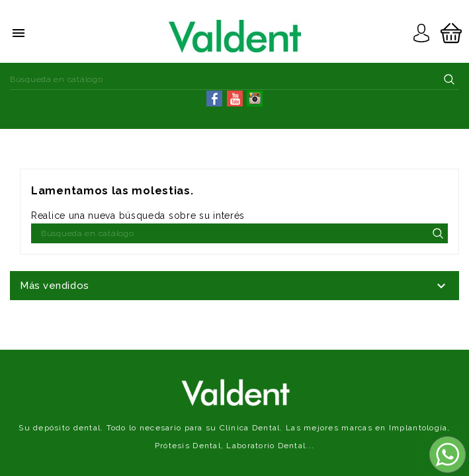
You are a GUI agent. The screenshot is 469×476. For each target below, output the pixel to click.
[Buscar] (234, 79)
